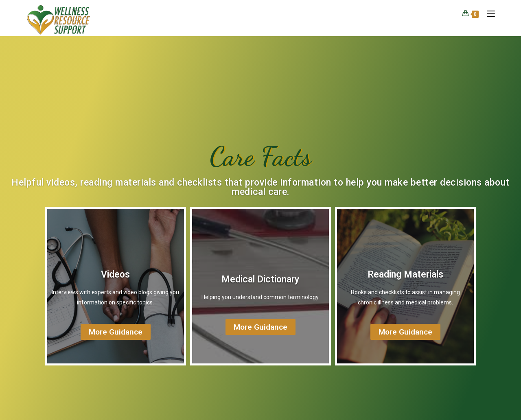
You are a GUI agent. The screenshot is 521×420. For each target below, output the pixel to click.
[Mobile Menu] (488, 14)
